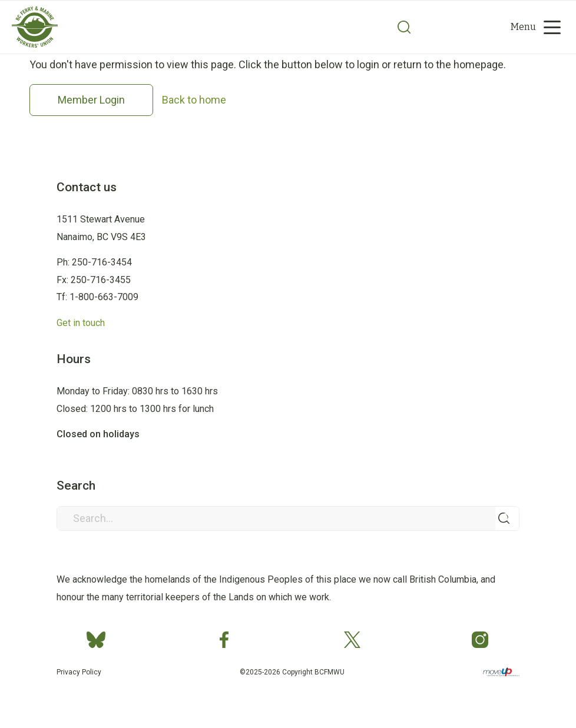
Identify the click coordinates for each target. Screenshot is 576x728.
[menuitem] (448, 27)
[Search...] (288, 518)
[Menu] (532, 27)
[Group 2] (35, 45)
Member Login (91, 100)
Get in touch (81, 323)
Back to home (194, 100)
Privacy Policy (79, 672)
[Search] (404, 27)
